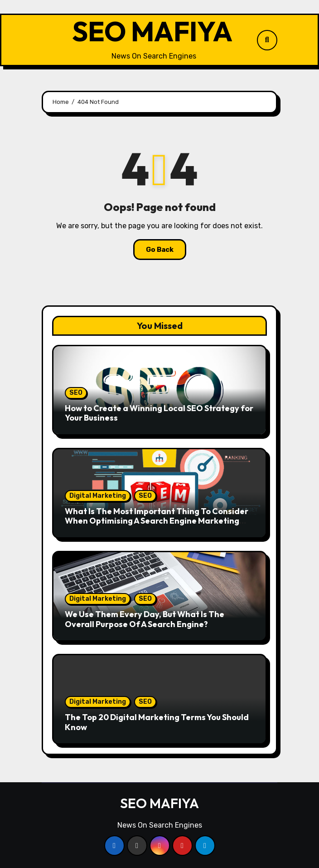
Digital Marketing (98, 496)
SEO (76, 393)
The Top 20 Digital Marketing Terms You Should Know (157, 722)
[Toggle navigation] (44, 40)
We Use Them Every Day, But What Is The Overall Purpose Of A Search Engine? (145, 619)
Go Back (160, 250)
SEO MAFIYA (152, 31)
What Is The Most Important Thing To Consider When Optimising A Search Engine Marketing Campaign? (157, 521)
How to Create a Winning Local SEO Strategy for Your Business (159, 413)
